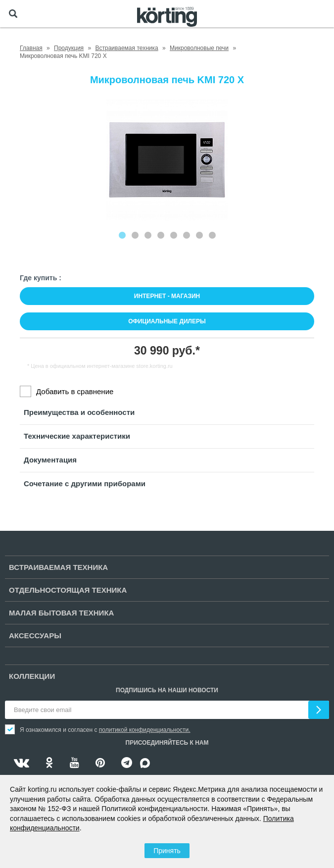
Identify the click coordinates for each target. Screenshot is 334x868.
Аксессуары (35, 636)
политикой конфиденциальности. (145, 730)
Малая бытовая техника (61, 613)
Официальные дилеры (167, 321)
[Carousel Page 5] (174, 235)
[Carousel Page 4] (161, 235)
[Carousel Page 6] (187, 235)
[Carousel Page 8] (212, 235)
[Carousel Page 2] (135, 235)
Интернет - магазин (167, 296)
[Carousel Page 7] (199, 235)
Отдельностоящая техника (68, 590)
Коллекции (32, 676)
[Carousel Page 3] (148, 235)
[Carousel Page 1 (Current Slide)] (122, 235)
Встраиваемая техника (58, 567)
